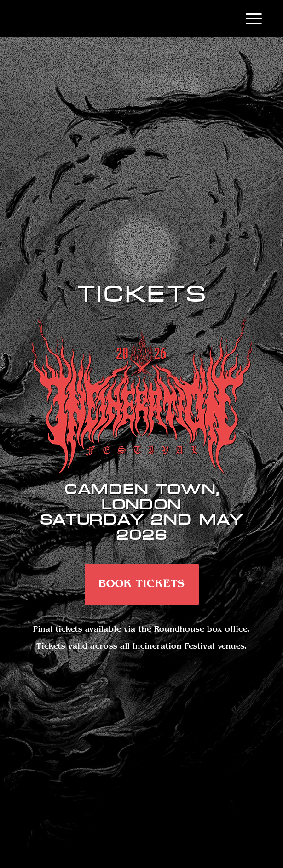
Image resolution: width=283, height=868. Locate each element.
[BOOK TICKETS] (142, 584)
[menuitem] (249, 18)
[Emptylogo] (117, 18)
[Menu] (249, 18)
